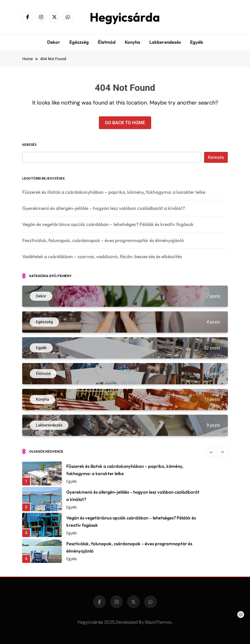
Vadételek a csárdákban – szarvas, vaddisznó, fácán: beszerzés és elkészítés (102, 256)
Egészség (79, 42)
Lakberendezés (165, 42)
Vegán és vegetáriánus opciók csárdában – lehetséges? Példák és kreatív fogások (108, 224)
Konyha (132, 42)
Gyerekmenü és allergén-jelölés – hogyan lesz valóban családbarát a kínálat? (104, 208)
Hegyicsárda (125, 17)
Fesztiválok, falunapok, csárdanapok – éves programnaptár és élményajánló (103, 240)
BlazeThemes (158, 622)
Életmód (107, 42)
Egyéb (197, 42)
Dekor (54, 42)
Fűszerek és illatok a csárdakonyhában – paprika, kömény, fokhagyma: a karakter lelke (114, 192)
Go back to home (125, 123)
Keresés (29, 145)
